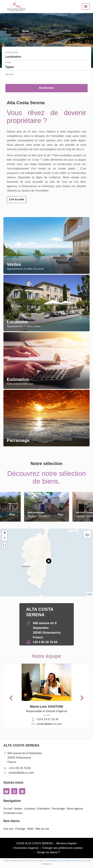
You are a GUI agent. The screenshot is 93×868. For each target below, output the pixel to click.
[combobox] (46, 57)
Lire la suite (17, 199)
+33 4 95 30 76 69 (45, 642)
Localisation (12, 53)
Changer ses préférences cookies (62, 848)
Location (66, 31)
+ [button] (5, 533)
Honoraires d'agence (26, 848)
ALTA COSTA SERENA (21, 745)
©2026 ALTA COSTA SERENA (35, 843)
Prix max (9, 75)
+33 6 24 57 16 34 (47, 719)
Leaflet (89, 594)
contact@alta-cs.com (49, 724)
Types (8, 63)
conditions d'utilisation (72, 861)
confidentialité (52, 861)
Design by (48, 852)
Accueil (16, 6)
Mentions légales (66, 843)
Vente (25, 31)
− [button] (5, 538)
